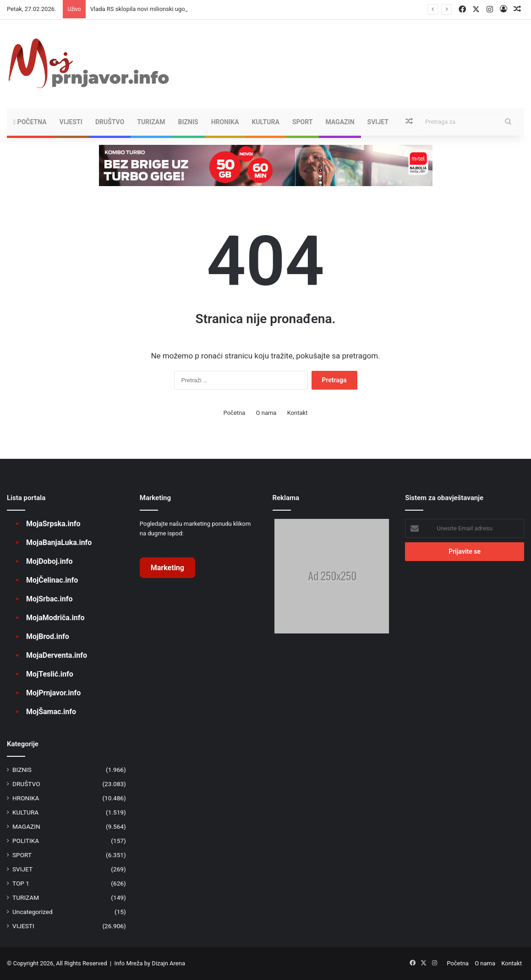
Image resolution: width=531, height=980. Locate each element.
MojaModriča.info (55, 618)
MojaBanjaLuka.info (59, 542)
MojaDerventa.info (57, 655)
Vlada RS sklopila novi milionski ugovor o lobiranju (156, 9)
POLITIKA (26, 841)
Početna (30, 122)
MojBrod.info (48, 636)
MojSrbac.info (49, 599)
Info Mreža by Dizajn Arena (150, 963)
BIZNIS (188, 122)
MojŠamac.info (51, 712)
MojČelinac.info (52, 580)
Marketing (167, 568)
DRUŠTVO (110, 122)
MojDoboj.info (49, 561)
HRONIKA (225, 122)
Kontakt (298, 413)
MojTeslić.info (50, 674)
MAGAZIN (340, 122)
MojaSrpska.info (53, 524)
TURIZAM (151, 122)
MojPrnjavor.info (53, 693)
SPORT (303, 122)
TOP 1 (21, 883)
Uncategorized (33, 912)
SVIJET (378, 122)
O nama (266, 413)
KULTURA (265, 122)
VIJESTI (71, 122)
